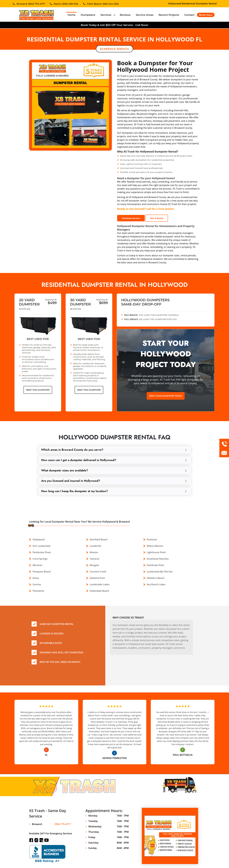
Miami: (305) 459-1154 (66, 4)
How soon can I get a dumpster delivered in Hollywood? (79, 460)
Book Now (206, 15)
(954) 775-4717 (63, 824)
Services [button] (106, 15)
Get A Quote (157, 218)
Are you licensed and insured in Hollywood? (71, 481)
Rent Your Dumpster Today (166, 396)
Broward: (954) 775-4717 (31, 4)
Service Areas (145, 15)
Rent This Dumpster (38, 390)
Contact (189, 15)
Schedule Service (114, 49)
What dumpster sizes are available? (65, 470)
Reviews (125, 15)
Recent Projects (169, 15)
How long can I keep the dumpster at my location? (74, 491)
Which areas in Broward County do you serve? (72, 450)
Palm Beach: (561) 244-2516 (103, 4)
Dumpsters (88, 15)
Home (72, 15)
